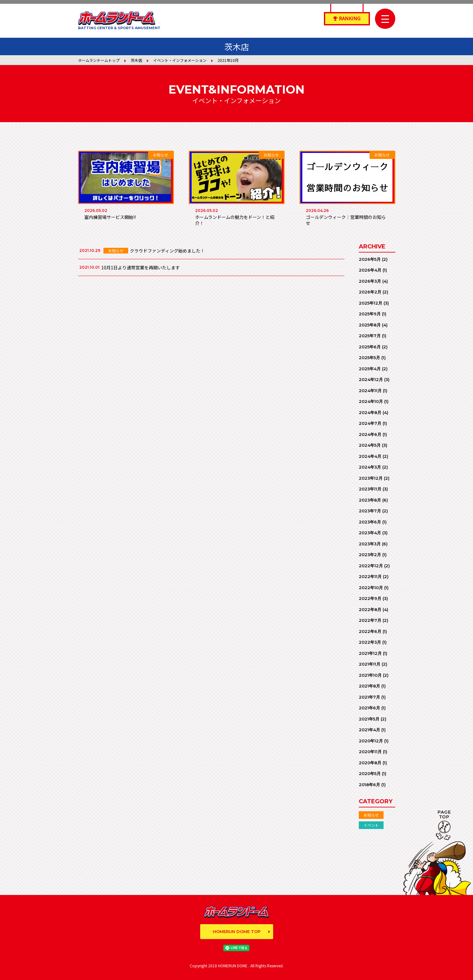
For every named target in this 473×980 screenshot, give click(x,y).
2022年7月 (370, 620)
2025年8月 (370, 325)
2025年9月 (370, 314)
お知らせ (371, 815)
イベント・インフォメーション (180, 60)
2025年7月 (370, 336)
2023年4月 (370, 533)
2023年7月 (370, 511)
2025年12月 (371, 303)
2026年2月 (370, 292)
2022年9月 (370, 598)
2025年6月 (370, 347)
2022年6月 (370, 631)
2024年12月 (371, 379)
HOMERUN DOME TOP (237, 931)
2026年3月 (370, 281)
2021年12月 (370, 653)
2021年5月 (369, 719)
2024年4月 (370, 456)
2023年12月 (371, 478)
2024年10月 (371, 401)
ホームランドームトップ (99, 60)
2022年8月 (370, 609)
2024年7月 (370, 423)
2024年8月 (370, 412)
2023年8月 (370, 500)
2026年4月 (370, 270)
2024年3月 (370, 467)
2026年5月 (370, 259)
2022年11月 (370, 576)
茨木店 (136, 60)
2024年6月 (370, 434)
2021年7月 (369, 697)
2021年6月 (369, 708)
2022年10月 (371, 588)
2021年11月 (370, 664)
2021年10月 (370, 675)
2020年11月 (370, 752)
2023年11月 (370, 489)
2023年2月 (370, 555)
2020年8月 (370, 763)
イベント (371, 825)
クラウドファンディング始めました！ (167, 251)
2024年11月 (370, 391)
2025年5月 (369, 358)
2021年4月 (369, 730)
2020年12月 (371, 741)
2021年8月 (369, 686)
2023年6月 (370, 522)
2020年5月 (370, 773)
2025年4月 (370, 369)
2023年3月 (370, 544)
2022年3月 (370, 642)
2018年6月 (369, 785)
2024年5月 (370, 445)
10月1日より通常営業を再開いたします (141, 267)
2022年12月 (371, 566)
